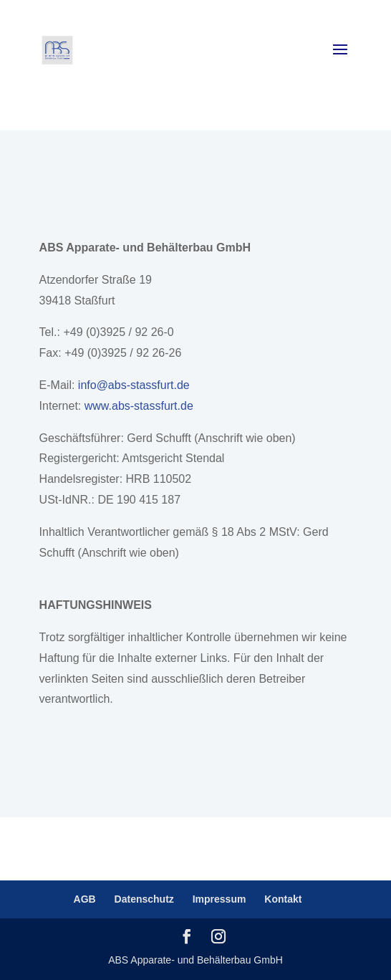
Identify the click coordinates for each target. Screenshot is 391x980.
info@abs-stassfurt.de (134, 385)
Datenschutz (144, 899)
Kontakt (283, 899)
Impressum (219, 899)
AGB (85, 899)
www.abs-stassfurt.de (139, 406)
